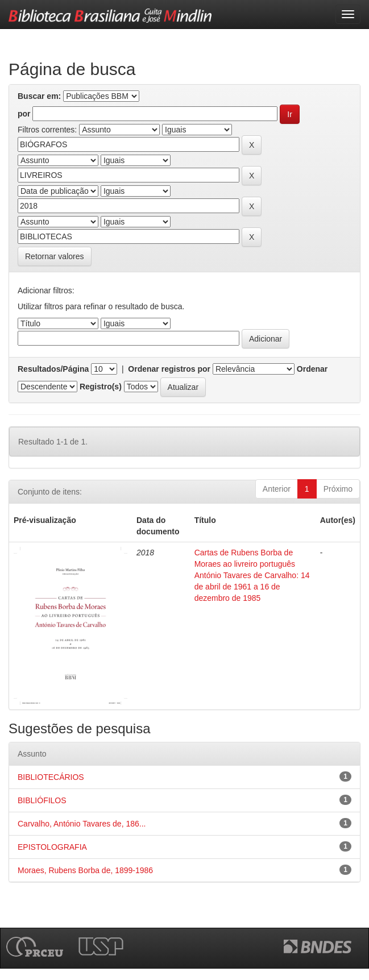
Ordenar (312, 369)
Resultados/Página (53, 369)
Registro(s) (101, 387)
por (24, 114)
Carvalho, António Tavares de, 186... (82, 824)
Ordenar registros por (169, 369)
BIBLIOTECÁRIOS (51, 777)
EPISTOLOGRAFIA (52, 847)
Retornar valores (55, 256)
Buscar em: (39, 96)
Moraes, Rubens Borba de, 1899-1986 (85, 870)
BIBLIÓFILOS (42, 800)
